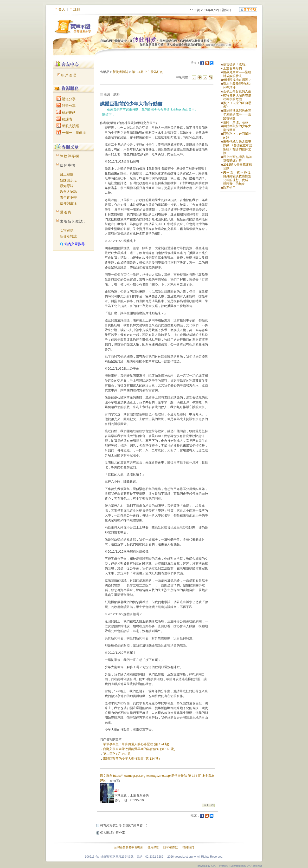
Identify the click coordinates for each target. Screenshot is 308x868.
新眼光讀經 (68, 126)
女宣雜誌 (67, 230)
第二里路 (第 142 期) (117, 754)
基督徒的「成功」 (236, 64)
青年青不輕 (68, 197)
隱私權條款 (171, 847)
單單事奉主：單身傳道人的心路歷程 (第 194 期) (136, 744)
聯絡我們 (188, 847)
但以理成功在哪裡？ (237, 80)
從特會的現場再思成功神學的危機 (237, 97)
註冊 (77, 9)
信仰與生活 (68, 203)
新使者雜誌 (68, 236)
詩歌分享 (66, 106)
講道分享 (66, 99)
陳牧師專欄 (70, 156)
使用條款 (153, 847)
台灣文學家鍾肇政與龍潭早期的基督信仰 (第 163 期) (139, 749)
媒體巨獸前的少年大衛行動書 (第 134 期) (131, 759)
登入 (62, 9)
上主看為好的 (232, 68)
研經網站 (66, 112)
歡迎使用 (229, 188)
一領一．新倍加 (71, 133)
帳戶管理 (69, 75)
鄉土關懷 (67, 174)
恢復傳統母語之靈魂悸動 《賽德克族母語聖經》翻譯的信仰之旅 (238, 147)
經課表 (64, 119)
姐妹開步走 (68, 180)
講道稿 (66, 212)
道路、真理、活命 (236, 122)
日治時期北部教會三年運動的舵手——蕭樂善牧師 (237, 114)
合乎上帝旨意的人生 (237, 91)
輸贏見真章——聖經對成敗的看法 (237, 74)
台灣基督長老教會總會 (128, 847)
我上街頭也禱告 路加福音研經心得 (238, 159)
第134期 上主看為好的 (147, 72)
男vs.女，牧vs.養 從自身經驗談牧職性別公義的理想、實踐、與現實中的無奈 (237, 178)
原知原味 (67, 186)
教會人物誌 (68, 192)
